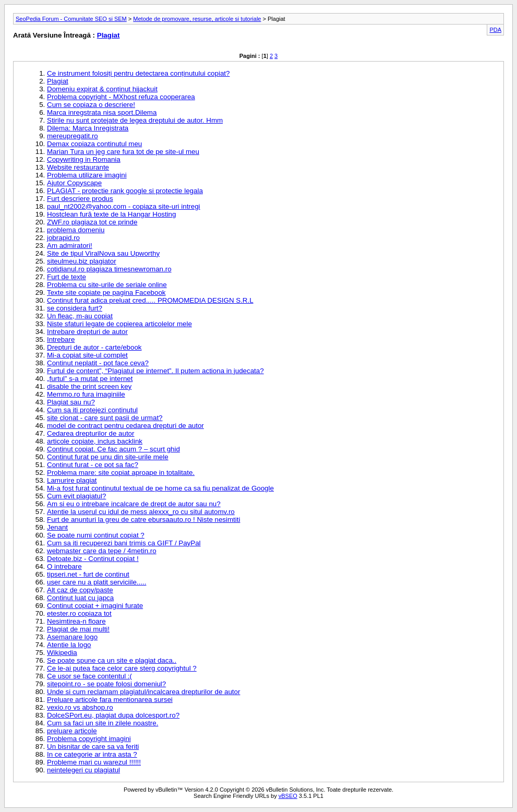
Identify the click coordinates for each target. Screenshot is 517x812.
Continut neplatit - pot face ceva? (98, 363)
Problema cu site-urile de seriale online (107, 285)
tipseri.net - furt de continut (88, 574)
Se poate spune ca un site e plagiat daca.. (112, 660)
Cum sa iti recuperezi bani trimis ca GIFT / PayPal (124, 543)
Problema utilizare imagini (87, 175)
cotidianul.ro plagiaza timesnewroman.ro (109, 269)
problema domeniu (76, 230)
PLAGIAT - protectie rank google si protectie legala (125, 191)
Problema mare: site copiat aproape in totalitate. (121, 473)
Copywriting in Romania (84, 159)
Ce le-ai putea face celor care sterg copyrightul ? (122, 668)
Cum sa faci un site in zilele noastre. (103, 723)
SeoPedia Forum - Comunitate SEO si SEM (71, 19)
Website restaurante (78, 167)
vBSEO (288, 796)
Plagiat (109, 35)
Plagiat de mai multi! (78, 629)
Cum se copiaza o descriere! (91, 105)
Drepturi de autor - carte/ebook (94, 347)
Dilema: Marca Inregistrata (88, 128)
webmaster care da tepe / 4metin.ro (102, 551)
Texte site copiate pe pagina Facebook (106, 292)
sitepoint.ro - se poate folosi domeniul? (106, 684)
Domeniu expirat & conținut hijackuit (102, 89)
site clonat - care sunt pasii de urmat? (105, 418)
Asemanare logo (72, 637)
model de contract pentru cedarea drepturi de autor (125, 426)
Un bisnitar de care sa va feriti (93, 747)
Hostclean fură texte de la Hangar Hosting (111, 214)
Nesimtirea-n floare (76, 621)
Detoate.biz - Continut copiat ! (93, 559)
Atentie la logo (69, 645)
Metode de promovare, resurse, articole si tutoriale (197, 19)
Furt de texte (67, 277)
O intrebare (64, 566)
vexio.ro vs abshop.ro (80, 707)
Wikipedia (62, 653)
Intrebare (61, 339)
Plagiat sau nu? (71, 402)
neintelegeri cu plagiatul (83, 770)
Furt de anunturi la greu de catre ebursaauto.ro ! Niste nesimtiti (143, 520)
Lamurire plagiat (72, 480)
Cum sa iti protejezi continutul (92, 410)
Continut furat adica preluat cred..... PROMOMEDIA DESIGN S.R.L (150, 300)
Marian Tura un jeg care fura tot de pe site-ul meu (123, 152)
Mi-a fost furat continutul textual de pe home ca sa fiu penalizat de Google (160, 488)
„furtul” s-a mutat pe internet (90, 379)
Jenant (57, 527)
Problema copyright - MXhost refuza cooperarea (121, 97)
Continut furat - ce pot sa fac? (93, 465)
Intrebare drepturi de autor (87, 332)
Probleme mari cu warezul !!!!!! (94, 762)
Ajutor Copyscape (74, 183)
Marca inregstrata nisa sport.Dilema (102, 112)
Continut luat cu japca (80, 598)
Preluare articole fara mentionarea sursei (110, 700)
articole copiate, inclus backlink (95, 441)
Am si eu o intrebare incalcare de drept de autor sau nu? (134, 504)
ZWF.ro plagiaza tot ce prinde (92, 222)
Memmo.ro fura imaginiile (86, 394)
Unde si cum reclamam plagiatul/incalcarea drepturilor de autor (143, 692)
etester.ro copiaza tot (79, 613)
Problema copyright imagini (89, 739)
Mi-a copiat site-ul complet (87, 355)
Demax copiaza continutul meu (94, 144)
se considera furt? (75, 308)
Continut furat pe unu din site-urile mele (108, 457)
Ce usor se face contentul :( (89, 676)
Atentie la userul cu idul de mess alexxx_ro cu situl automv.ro (141, 512)
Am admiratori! (70, 246)
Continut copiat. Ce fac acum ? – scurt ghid (113, 449)
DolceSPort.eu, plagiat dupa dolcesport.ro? (113, 715)
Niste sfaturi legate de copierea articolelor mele (119, 324)
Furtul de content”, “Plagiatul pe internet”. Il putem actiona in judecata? (155, 371)
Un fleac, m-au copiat (80, 316)
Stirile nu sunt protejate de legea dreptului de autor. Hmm (135, 120)
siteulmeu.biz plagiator (82, 261)
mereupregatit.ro (73, 136)
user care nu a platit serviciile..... (97, 582)
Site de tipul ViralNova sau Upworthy (103, 253)
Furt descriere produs (80, 199)
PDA (495, 30)
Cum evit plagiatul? (76, 496)
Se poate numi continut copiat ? (96, 535)
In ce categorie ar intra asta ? (92, 754)
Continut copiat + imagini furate (95, 606)
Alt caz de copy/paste (80, 590)
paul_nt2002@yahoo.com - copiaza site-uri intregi (124, 206)
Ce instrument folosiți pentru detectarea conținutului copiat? (138, 73)
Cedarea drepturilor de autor (91, 433)
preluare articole (72, 731)
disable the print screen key (89, 386)
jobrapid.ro (63, 238)
